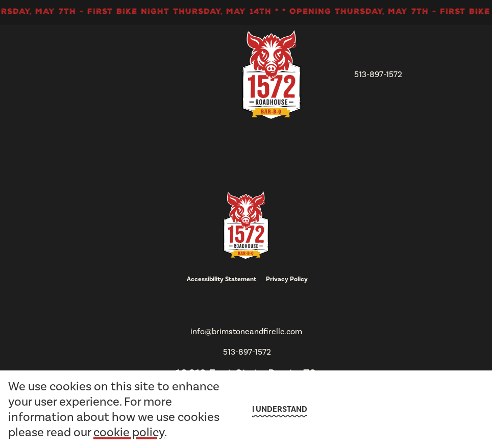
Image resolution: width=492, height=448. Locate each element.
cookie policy (129, 432)
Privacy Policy (287, 279)
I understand (280, 409)
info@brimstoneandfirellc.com (246, 331)
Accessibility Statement (222, 279)
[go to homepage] (272, 75)
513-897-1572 (378, 74)
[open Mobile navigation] (430, 75)
